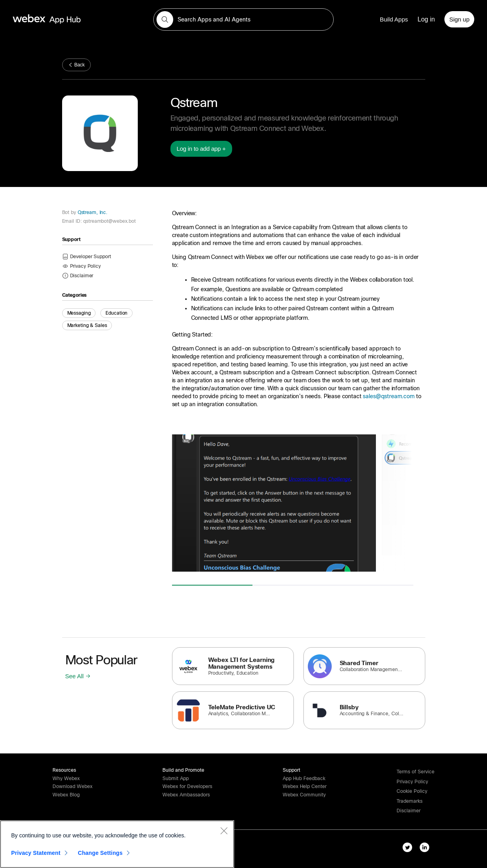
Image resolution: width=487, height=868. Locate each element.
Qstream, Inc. (92, 212)
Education (116, 313)
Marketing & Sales (87, 325)
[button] (165, 19)
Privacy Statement (36, 853)
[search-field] (243, 19)
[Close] (224, 831)
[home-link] (62, 19)
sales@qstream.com (388, 396)
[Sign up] (459, 19)
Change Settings (100, 853)
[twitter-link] (409, 849)
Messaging (79, 313)
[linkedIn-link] (426, 849)
